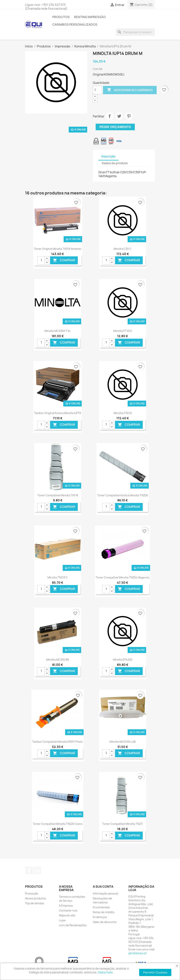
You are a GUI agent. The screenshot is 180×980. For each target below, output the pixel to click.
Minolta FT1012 (123, 331)
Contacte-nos (68, 910)
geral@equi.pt (138, 953)
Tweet (119, 116)
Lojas (62, 920)
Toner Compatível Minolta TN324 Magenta (122, 577)
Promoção (32, 893)
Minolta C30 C (122, 249)
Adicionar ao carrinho (130, 90)
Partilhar (110, 116)
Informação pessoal (105, 893)
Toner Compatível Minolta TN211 (123, 824)
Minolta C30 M (123, 413)
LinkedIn (37, 870)
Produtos (61, 17)
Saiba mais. (106, 972)
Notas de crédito (104, 912)
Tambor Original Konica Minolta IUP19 (58, 413)
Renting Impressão (90, 17)
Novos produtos (35, 898)
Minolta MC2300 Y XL (58, 331)
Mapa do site (67, 915)
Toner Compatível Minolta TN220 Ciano (58, 824)
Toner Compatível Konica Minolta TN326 (123, 495)
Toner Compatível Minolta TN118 (58, 495)
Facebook (29, 870)
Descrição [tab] (108, 156)
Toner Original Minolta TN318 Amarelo (58, 249)
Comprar (64, 260)
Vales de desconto (105, 922)
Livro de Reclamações (73, 925)
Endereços (100, 917)
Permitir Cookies (155, 972)
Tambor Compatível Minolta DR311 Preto (58, 742)
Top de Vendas (35, 903)
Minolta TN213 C (58, 577)
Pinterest (129, 116)
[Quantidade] (97, 90)
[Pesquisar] (135, 32)
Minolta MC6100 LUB (123, 742)
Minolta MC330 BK (58, 660)
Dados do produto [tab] (115, 163)
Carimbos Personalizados (75, 25)
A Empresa (66, 906)
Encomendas (101, 907)
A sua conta (103, 887)
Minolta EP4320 (123, 660)
